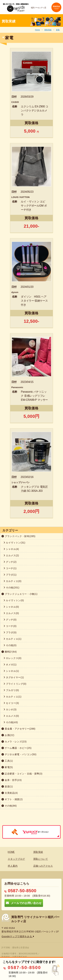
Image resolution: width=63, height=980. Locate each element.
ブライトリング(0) (15, 684)
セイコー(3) (11, 703)
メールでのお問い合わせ (24, 903)
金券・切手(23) (12, 780)
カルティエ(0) (13, 581)
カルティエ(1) (13, 639)
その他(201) (11, 588)
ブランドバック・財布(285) (18, 536)
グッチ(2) (10, 562)
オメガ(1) (10, 665)
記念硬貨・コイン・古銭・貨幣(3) (22, 774)
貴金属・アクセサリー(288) (18, 729)
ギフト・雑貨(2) (12, 799)
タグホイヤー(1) (14, 677)
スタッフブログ (16, 859)
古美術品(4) (10, 793)
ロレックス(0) (13, 658)
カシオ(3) (10, 709)
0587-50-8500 (20, 891)
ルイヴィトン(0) (14, 600)
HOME (11, 852)
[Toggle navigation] (56, 7)
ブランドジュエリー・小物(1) (19, 594)
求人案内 (13, 866)
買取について (41, 859)
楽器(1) (7, 786)
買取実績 (48, 30)
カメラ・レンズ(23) (14, 742)
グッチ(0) (10, 620)
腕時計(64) (9, 652)
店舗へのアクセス (43, 866)
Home (37, 30)
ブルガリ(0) (11, 690)
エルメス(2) (11, 555)
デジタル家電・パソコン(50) (19, 754)
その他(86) (9, 806)
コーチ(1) (10, 568)
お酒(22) (8, 735)
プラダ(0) (10, 632)
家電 (58, 30)
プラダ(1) (10, 575)
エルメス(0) (11, 613)
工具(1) (7, 761)
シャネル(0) (11, 607)
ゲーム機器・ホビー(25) (17, 748)
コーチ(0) (10, 626)
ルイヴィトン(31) (14, 543)
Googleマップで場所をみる (18, 936)
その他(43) (11, 722)
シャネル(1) (11, 671)
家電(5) (7, 767)
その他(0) (10, 645)
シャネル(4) (11, 549)
